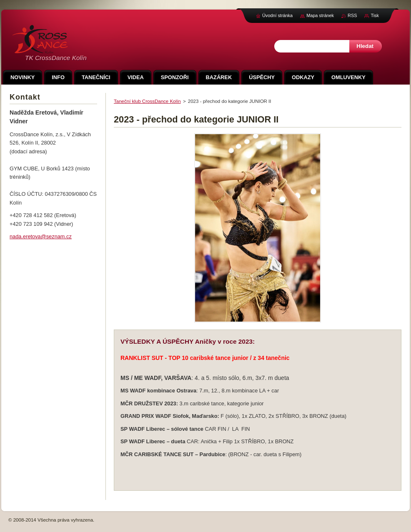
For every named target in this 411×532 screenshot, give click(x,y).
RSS (352, 15)
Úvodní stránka (277, 15)
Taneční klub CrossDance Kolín (147, 101)
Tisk (375, 15)
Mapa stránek (320, 15)
